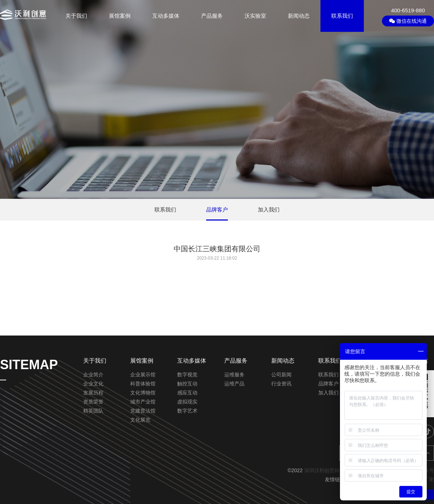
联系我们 (342, 16)
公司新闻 (281, 375)
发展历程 (93, 393)
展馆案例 (120, 16)
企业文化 (93, 384)
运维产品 (234, 384)
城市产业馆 (143, 402)
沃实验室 (255, 16)
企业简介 (93, 375)
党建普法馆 (143, 411)
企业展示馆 (143, 375)
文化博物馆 (143, 393)
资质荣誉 (93, 402)
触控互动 (187, 384)
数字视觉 (187, 375)
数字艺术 (187, 411)
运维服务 (234, 375)
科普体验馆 (143, 384)
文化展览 (140, 420)
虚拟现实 (187, 402)
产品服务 (212, 16)
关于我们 (76, 16)
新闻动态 (299, 16)
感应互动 (187, 393)
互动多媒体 (166, 16)
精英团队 (93, 411)
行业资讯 (281, 384)
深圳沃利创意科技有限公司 (335, 470)
